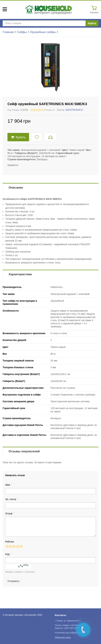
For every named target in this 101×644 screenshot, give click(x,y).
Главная (8, 32)
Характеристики (20, 274)
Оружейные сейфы (43, 32)
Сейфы (22, 32)
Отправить (13, 581)
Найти (92, 23)
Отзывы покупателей (24, 451)
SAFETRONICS (74, 110)
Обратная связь (63, 637)
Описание (16, 188)
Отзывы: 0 (49, 110)
